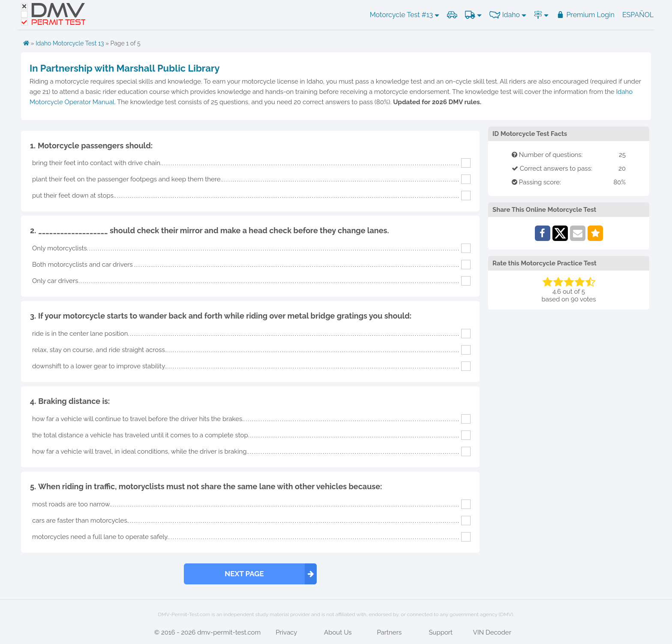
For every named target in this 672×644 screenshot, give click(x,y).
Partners (389, 632)
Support (441, 632)
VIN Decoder (492, 632)
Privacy (286, 632)
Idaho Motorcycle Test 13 (70, 43)
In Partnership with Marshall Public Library (125, 68)
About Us (338, 632)
